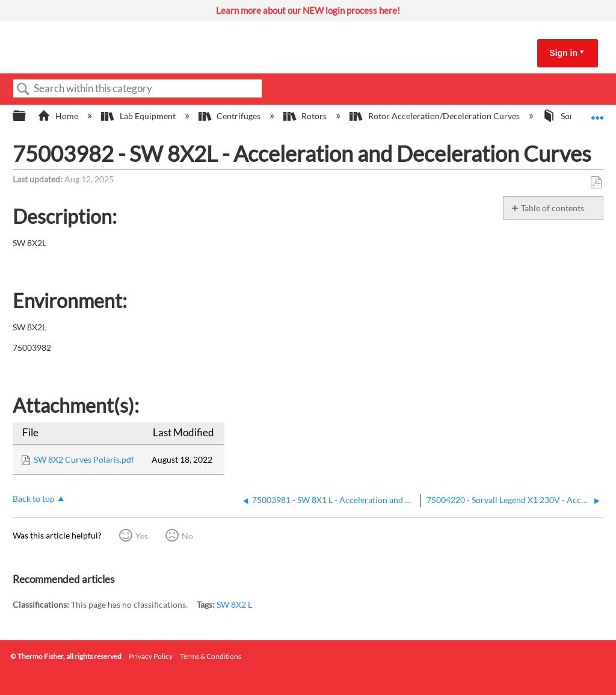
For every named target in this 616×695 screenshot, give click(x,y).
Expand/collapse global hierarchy (27, 116)
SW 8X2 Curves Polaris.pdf (84, 459)
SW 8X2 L (234, 604)
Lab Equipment (139, 116)
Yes (142, 536)
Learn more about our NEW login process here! (308, 10)
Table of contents (553, 208)
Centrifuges (230, 116)
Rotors (306, 116)
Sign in (563, 53)
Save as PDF (596, 183)
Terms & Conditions (211, 656)
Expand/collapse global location (597, 112)
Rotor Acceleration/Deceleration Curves (435, 116)
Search (23, 89)
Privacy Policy (151, 656)
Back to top (34, 499)
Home (59, 116)
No (187, 536)
